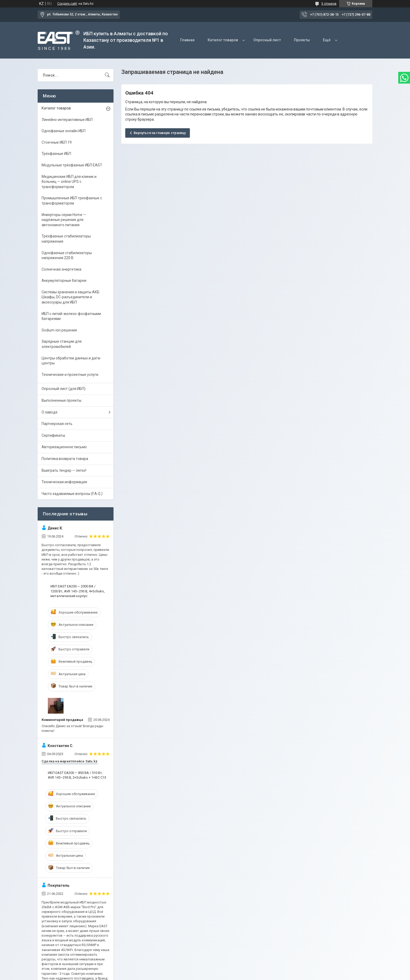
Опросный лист (267, 40)
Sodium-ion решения (59, 330)
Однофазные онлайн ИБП (64, 131)
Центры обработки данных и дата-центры (71, 361)
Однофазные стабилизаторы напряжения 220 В (67, 255)
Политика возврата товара (65, 459)
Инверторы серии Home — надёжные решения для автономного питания (64, 220)
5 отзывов (329, 4)
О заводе (50, 412)
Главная (187, 40)
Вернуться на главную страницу (160, 133)
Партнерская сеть (57, 424)
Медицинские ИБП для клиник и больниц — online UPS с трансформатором (69, 182)
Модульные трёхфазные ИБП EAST (72, 165)
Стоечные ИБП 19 (57, 142)
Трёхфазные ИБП (56, 154)
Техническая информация (64, 482)
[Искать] (107, 75)
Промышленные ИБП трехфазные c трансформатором (72, 201)
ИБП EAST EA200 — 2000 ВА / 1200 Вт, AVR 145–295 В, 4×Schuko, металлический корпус (78, 591)
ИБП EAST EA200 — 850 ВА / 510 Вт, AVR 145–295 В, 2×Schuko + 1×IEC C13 (77, 775)
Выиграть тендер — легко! (64, 470)
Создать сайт (67, 4)
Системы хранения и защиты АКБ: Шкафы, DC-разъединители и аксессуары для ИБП (71, 297)
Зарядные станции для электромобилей (62, 344)
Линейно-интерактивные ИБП (67, 120)
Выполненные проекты (61, 400)
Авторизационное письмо (64, 447)
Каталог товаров (223, 40)
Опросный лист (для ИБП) (64, 389)
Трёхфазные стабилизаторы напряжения (66, 239)
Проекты (302, 40)
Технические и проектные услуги (70, 375)
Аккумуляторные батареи (64, 281)
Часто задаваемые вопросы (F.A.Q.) (72, 494)
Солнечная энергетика (61, 269)
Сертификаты (53, 435)
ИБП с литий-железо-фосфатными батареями (71, 316)
